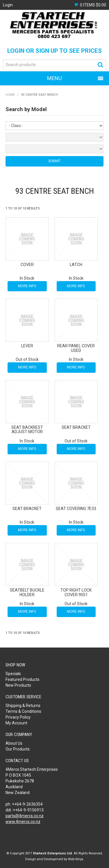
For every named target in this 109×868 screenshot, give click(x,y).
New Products (18, 685)
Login (8, 5)
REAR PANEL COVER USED (76, 348)
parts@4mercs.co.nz (25, 816)
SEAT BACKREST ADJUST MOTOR (27, 430)
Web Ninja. (76, 859)
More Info (27, 286)
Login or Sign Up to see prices (54, 51)
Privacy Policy (18, 717)
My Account (16, 723)
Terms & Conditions (23, 711)
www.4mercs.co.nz (23, 822)
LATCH (76, 265)
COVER (27, 265)
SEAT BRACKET (76, 427)
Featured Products (23, 679)
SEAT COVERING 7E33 (76, 509)
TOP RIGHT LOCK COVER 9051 (76, 592)
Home (10, 95)
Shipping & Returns (23, 706)
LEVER (27, 346)
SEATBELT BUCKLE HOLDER (27, 592)
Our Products (18, 749)
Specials (13, 674)
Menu (54, 78)
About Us (14, 743)
